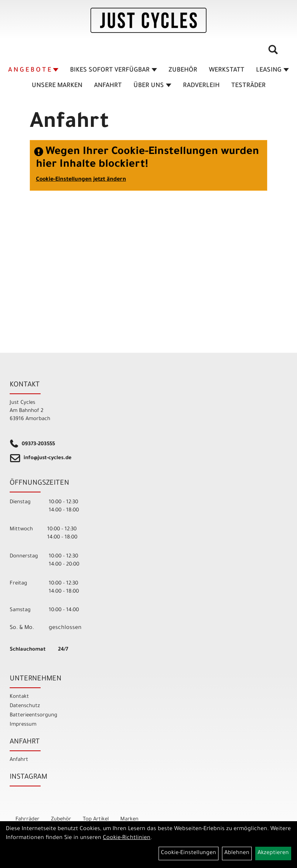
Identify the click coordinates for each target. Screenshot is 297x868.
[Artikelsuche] (273, 53)
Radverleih (201, 86)
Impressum (23, 725)
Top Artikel (96, 819)
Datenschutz (25, 706)
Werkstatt (227, 70)
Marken (129, 819)
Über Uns (152, 86)
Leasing (272, 70)
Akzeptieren (273, 853)
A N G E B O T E (33, 70)
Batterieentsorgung (33, 715)
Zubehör (183, 70)
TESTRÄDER (248, 86)
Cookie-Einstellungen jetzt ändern (81, 180)
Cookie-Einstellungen (189, 853)
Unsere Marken (57, 86)
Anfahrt (108, 86)
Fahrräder (27, 819)
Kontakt (19, 697)
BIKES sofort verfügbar (114, 70)
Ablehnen (237, 853)
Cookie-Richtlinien (127, 838)
